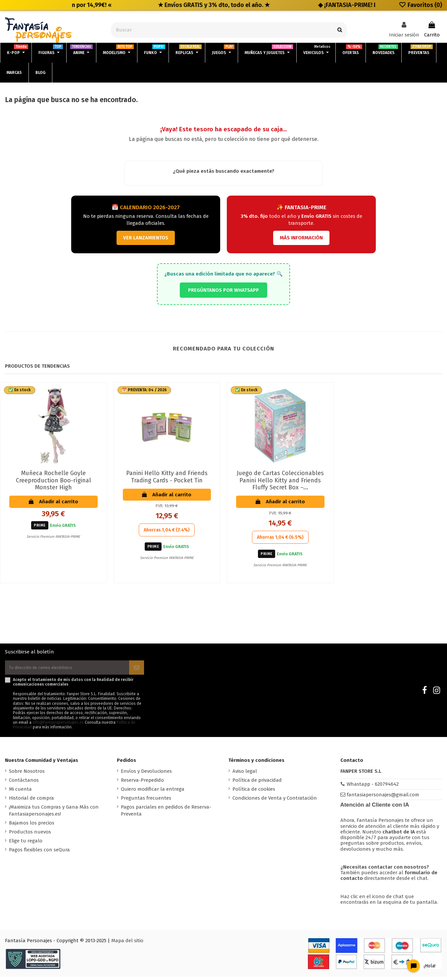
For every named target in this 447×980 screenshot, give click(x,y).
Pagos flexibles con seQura (39, 853)
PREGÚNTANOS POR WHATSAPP (224, 290)
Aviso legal (245, 774)
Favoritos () (420, 5)
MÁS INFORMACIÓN (301, 238)
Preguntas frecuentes (146, 801)
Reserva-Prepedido (142, 783)
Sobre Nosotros (27, 774)
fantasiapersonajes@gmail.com (383, 798)
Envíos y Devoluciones (146, 774)
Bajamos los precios (32, 826)
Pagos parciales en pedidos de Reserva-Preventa (166, 814)
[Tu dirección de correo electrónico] (67, 669)
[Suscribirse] (137, 669)
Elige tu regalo (26, 844)
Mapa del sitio (127, 944)
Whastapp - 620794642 (373, 787)
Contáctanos (24, 783)
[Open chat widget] (417, 961)
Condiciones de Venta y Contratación (275, 801)
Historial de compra (31, 801)
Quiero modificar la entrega (153, 792)
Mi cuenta (20, 792)
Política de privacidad (257, 783)
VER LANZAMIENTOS (146, 238)
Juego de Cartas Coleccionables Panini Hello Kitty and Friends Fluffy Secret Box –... (280, 480)
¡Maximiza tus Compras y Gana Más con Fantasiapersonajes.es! (54, 814)
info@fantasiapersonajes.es (58, 726)
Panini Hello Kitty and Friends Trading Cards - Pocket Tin (167, 477)
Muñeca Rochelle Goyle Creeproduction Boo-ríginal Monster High (53, 480)
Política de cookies (254, 792)
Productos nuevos (30, 835)
